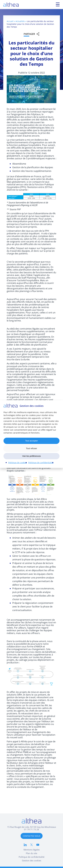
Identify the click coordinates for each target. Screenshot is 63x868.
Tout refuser (31, 448)
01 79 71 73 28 (32, 829)
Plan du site (32, 853)
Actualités (20, 21)
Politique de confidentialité (41, 463)
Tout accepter (32, 441)
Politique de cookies (18, 463)
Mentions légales (32, 850)
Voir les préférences (32, 456)
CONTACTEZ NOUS (32, 836)
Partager (29, 34)
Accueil (10, 21)
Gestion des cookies (32, 860)
